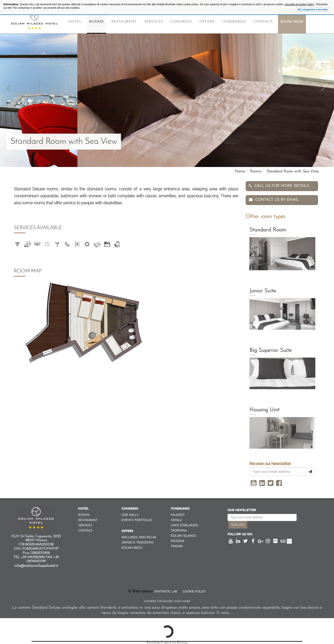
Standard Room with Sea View (293, 171)
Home (240, 171)
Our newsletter (242, 509)
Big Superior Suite (271, 349)
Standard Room (268, 229)
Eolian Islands (183, 535)
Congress (181, 22)
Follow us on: (240, 533)
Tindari (177, 545)
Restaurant (124, 22)
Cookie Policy (194, 590)
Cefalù (176, 519)
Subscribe (238, 523)
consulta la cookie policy (299, 4)
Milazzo (178, 514)
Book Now (292, 22)
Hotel (75, 22)
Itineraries (234, 22)
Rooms (96, 22)
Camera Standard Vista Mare (167, 600)
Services (154, 22)
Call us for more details (279, 186)
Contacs (263, 22)
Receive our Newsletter (270, 462)
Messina (177, 540)
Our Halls (130, 514)
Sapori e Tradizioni (137, 541)
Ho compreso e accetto (313, 9)
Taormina (179, 529)
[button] (8, 83)
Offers (207, 22)
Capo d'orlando (184, 524)
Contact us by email (274, 198)
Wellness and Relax (139, 536)
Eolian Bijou (132, 546)
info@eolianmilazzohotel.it (36, 564)
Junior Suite (263, 290)
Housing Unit (264, 408)
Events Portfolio (137, 519)
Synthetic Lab (166, 590)
